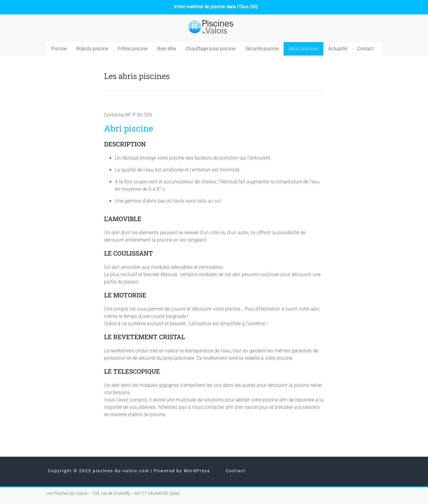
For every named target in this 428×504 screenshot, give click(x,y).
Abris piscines (303, 49)
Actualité (338, 49)
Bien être (167, 49)
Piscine (59, 49)
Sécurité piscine (262, 49)
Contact (365, 49)
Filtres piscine (133, 49)
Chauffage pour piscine (210, 49)
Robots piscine (92, 49)
